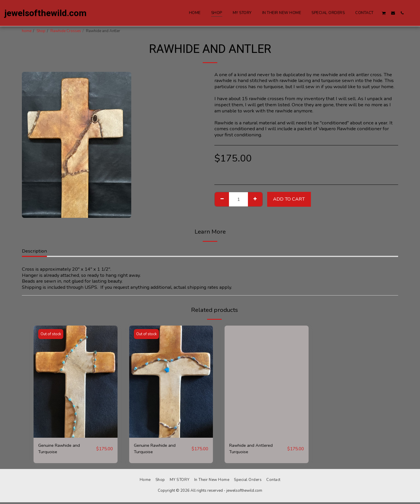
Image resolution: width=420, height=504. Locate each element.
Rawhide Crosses (66, 31)
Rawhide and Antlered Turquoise (253, 449)
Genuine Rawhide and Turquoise (62, 449)
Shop (41, 31)
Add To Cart (289, 199)
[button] (384, 13)
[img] (76, 382)
